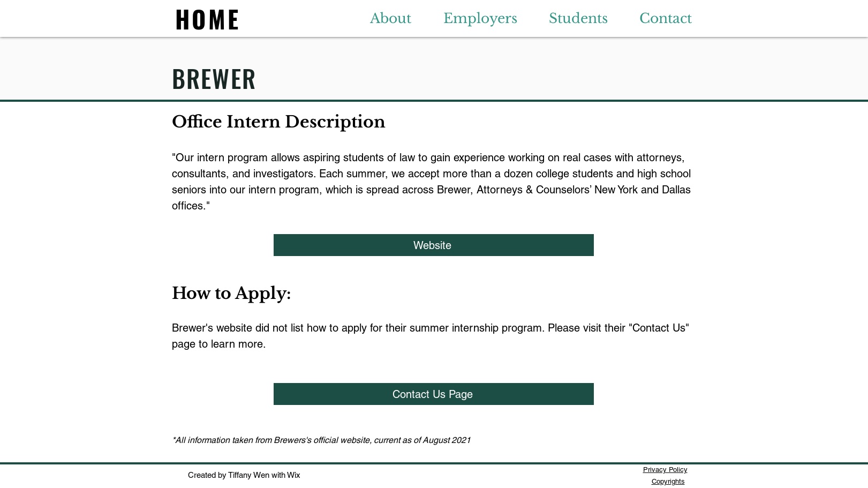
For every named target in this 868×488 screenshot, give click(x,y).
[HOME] (209, 18)
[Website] (434, 245)
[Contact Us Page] (434, 394)
